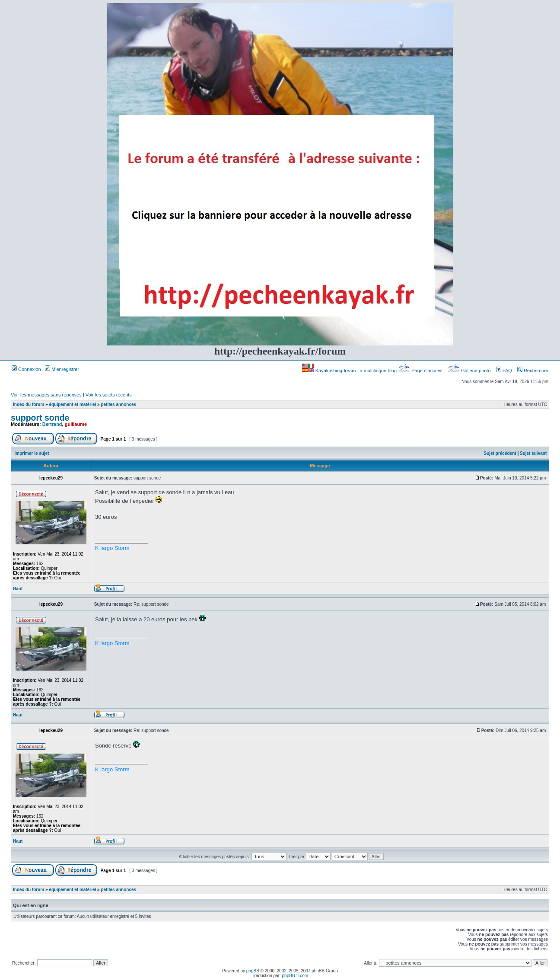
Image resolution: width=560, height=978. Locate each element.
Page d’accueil (421, 371)
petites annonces (118, 404)
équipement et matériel (72, 404)
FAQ (504, 371)
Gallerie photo (470, 371)
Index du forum (29, 404)
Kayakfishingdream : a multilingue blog (350, 371)
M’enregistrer (62, 369)
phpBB (253, 971)
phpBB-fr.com (295, 976)
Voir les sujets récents (109, 395)
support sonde (40, 418)
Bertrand (52, 424)
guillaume (76, 424)
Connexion (26, 369)
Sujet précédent (500, 453)
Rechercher (533, 371)
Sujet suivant (533, 453)
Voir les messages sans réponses (46, 395)
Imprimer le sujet (32, 453)
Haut (18, 589)
